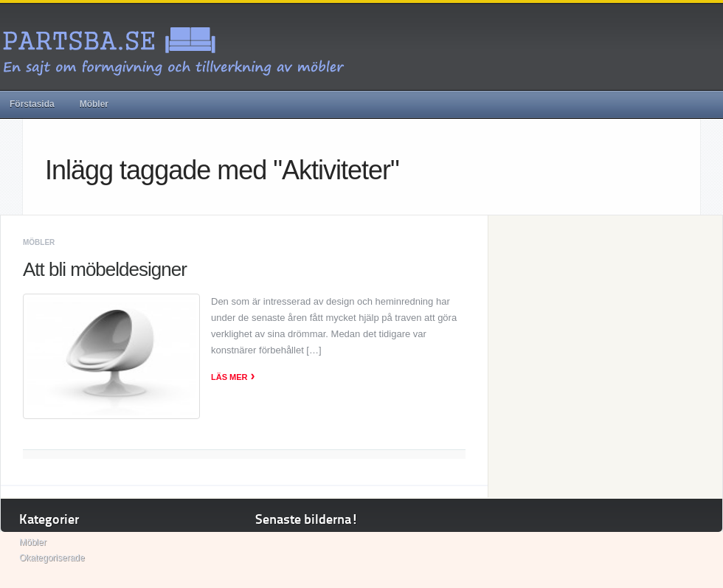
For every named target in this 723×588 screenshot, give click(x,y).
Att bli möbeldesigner (105, 269)
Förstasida (32, 104)
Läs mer (233, 377)
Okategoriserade (52, 558)
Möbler (94, 104)
